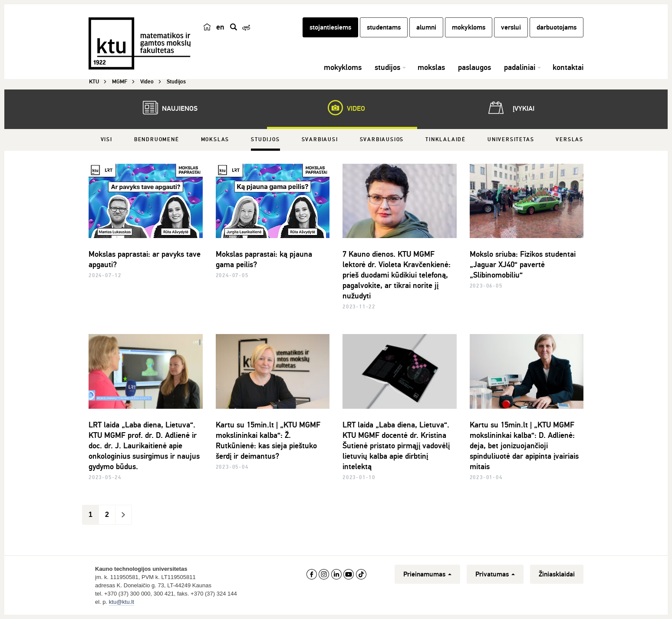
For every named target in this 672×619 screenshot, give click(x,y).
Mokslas (215, 140)
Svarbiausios (382, 140)
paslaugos (474, 67)
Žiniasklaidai (557, 574)
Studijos (265, 140)
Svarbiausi (320, 140)
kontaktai (568, 67)
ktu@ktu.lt (122, 602)
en (220, 27)
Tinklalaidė (446, 140)
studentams (384, 27)
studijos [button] (387, 67)
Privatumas (495, 574)
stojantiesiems (330, 27)
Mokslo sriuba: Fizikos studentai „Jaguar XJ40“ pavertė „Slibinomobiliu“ (523, 265)
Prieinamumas (427, 574)
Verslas (570, 140)
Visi (107, 140)
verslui (511, 27)
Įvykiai (510, 108)
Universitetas (511, 140)
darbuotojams (557, 27)
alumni (426, 27)
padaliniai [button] (520, 67)
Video (342, 108)
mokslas (431, 67)
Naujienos (166, 108)
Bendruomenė (157, 140)
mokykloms (469, 27)
